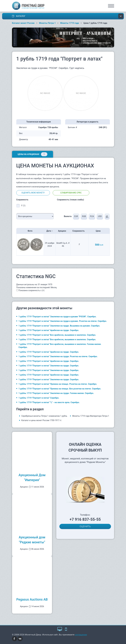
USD (100, 216)
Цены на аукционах (33, 154)
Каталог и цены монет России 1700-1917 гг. (42, 420)
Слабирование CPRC (71, 193)
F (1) (23, 206)
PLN (92, 216)
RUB (84, 216)
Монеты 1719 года (70, 23)
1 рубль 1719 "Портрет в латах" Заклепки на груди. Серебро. (49, 366)
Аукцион (63, 231)
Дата (50, 231)
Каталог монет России (23, 23)
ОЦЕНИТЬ (85, 526)
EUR (76, 216)
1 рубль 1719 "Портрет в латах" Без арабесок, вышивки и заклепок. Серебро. (57, 335)
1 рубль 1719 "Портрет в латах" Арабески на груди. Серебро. (49, 330)
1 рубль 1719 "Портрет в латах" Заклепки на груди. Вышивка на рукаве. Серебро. (59, 326)
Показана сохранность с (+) (31, 290)
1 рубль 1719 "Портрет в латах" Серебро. (39, 398)
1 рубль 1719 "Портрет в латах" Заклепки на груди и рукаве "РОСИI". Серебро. (58, 317)
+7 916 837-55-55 (85, 519)
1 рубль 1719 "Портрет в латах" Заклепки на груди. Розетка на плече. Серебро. (58, 356)
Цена (99, 231)
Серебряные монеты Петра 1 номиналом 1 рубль (44, 416)
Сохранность (79, 231)
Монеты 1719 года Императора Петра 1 (91, 416)
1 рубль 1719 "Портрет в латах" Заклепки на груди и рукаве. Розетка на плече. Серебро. (63, 321)
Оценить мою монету (33, 193)
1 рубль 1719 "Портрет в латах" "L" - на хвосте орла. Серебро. (49, 402)
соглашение (81, 635)
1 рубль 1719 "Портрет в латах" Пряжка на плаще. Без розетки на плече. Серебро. (60, 389)
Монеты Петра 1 (47, 23)
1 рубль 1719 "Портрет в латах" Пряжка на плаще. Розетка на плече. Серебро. (58, 384)
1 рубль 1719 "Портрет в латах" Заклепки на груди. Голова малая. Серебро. (56, 393)
